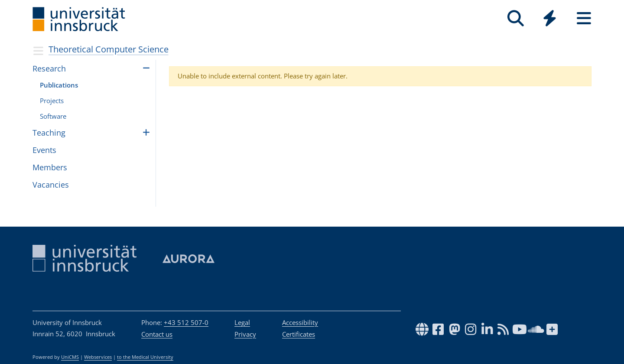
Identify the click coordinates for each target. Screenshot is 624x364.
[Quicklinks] (550, 18)
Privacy (245, 334)
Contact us (157, 334)
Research (49, 68)
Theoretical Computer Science (109, 49)
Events (44, 150)
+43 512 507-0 (186, 322)
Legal (242, 322)
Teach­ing (49, 133)
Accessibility (300, 322)
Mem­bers (50, 167)
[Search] (515, 18)
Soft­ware (53, 116)
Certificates (299, 334)
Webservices (98, 357)
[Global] (550, 19)
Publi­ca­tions (59, 85)
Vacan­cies (51, 185)
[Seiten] (584, 18)
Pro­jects (52, 101)
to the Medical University (145, 357)
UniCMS (70, 357)
